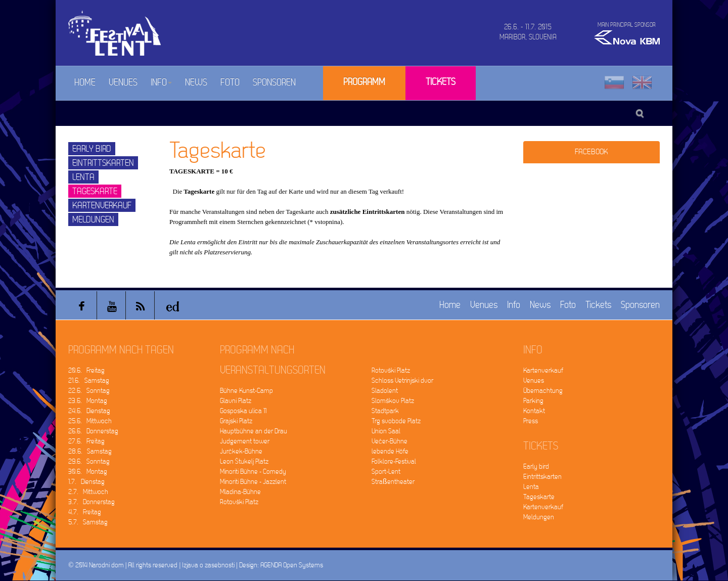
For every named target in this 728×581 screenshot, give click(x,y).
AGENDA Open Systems (292, 565)
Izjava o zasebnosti (208, 565)
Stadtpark (385, 411)
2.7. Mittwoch (88, 492)
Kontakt (534, 411)
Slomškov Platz (393, 401)
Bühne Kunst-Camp (246, 391)
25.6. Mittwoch (90, 421)
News (196, 83)
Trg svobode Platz (396, 421)
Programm (364, 82)
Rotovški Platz (239, 502)
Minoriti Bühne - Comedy (253, 472)
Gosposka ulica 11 (243, 411)
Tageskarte (95, 191)
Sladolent (385, 391)
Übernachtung (543, 391)
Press (531, 421)
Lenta (83, 177)
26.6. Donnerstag (93, 431)
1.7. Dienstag (86, 482)
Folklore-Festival (394, 461)
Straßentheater (393, 482)
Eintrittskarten (103, 163)
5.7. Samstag (88, 522)
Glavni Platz (236, 401)
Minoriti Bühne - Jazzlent (253, 482)
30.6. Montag (88, 472)
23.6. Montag (88, 401)
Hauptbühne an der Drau (254, 431)
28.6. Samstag (90, 451)
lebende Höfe (390, 451)
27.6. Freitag (86, 441)
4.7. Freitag (85, 512)
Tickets (441, 82)
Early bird (92, 149)
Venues (123, 83)
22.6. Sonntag (89, 391)
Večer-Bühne (390, 441)
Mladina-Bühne (240, 492)
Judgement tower (245, 441)
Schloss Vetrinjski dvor (402, 381)
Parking (533, 401)
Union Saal (386, 431)
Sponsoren (274, 83)
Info (161, 83)
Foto (230, 83)
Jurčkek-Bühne (241, 451)
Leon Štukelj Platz (244, 461)
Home (85, 83)
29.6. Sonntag (89, 461)
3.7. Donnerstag (92, 502)
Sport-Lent (386, 472)
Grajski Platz (236, 421)
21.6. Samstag (89, 381)
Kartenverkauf (102, 206)
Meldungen (93, 220)
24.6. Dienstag (89, 411)
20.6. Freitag (86, 370)
